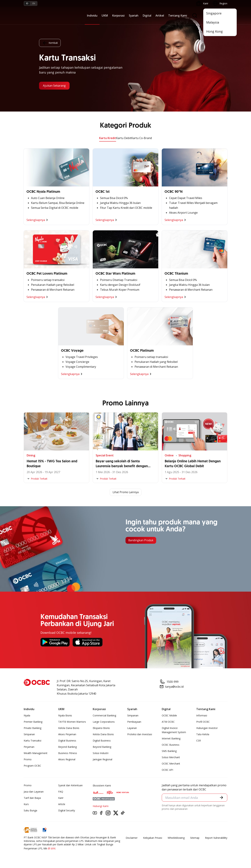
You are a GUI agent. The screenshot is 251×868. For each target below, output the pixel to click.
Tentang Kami (178, 16)
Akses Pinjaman (67, 734)
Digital (147, 16)
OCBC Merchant (171, 764)
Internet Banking (171, 739)
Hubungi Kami (101, 806)
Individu (92, 16)
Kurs (26, 804)
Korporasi (118, 16)
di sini (52, 848)
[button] (221, 798)
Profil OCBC (203, 722)
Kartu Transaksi (33, 741)
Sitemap (195, 838)
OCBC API (167, 770)
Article (62, 804)
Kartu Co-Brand (142, 138)
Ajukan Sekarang (56, 86)
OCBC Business (171, 745)
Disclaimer (132, 838)
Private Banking (33, 728)
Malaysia (213, 22)
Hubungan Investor (207, 728)
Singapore (214, 13)
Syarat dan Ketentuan (70, 785)
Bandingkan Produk (141, 541)
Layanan (132, 728)
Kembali (50, 43)
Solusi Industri (101, 753)
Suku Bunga (30, 811)
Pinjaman (29, 747)
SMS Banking (169, 751)
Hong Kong (214, 31)
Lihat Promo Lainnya (125, 492)
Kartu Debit (124, 138)
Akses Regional (67, 760)
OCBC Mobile (169, 716)
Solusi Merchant (171, 757)
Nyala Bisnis (65, 716)
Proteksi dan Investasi (140, 734)
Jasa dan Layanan (34, 792)
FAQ (61, 792)
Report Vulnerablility (216, 838)
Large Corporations (104, 722)
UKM (105, 16)
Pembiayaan (134, 722)
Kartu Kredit (108, 138)
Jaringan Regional (102, 760)
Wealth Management (36, 753)
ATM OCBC (168, 722)
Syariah (134, 16)
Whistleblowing (176, 838)
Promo (28, 760)
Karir (61, 798)
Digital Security (67, 811)
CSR (199, 741)
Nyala (27, 716)
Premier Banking (33, 722)
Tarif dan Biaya (32, 798)
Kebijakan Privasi (153, 838)
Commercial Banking (104, 716)
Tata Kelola (203, 734)
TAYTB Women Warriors (72, 722)
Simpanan (29, 734)
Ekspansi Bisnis (101, 728)
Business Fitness (68, 753)
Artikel (160, 16)
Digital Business (67, 741)
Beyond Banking (67, 747)
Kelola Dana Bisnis (69, 728)
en (34, 3)
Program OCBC (32, 766)
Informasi (202, 716)
